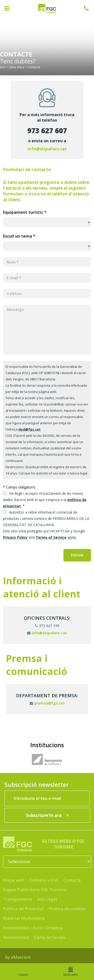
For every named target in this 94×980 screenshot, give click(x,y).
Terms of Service (51, 537)
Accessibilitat (16, 937)
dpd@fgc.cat (29, 429)
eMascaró (21, 957)
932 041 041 (89, 8)
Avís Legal (47, 899)
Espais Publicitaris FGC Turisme (35, 890)
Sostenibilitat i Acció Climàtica (33, 928)
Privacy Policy (15, 537)
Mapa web (14, 880)
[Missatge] (47, 330)
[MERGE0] (47, 278)
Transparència (18, 899)
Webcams (70, 972)
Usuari (23, 972)
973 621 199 (47, 626)
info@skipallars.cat (47, 149)
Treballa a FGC (44, 880)
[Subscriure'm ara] (47, 815)
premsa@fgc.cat (47, 703)
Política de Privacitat (23, 909)
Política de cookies (67, 909)
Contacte (72, 880)
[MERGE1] (47, 262)
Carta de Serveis (50, 937)
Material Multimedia (24, 918)
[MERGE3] (47, 294)
